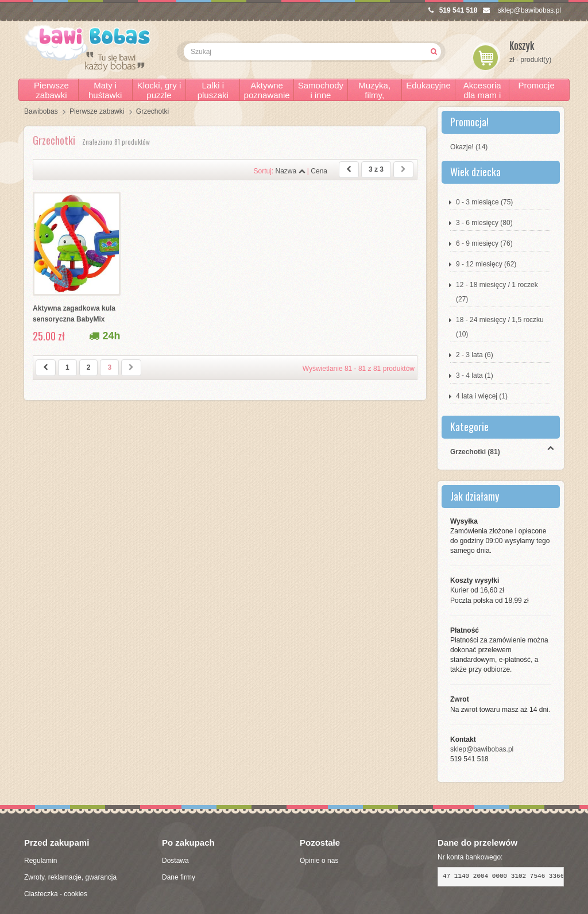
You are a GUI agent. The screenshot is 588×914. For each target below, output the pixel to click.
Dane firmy (179, 877)
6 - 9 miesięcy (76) (484, 243)
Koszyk (522, 46)
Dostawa (175, 861)
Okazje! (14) (469, 147)
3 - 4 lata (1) (475, 375)
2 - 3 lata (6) (475, 355)
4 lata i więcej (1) (482, 396)
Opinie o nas (319, 861)
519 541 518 (453, 10)
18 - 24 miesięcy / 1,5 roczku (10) (500, 327)
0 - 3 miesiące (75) (484, 202)
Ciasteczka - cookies (56, 894)
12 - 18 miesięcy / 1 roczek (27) (497, 292)
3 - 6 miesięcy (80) (484, 223)
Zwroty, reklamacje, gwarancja (70, 877)
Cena (319, 171)
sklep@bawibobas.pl (522, 10)
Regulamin (40, 861)
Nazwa (290, 171)
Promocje (536, 85)
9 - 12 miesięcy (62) (486, 264)
